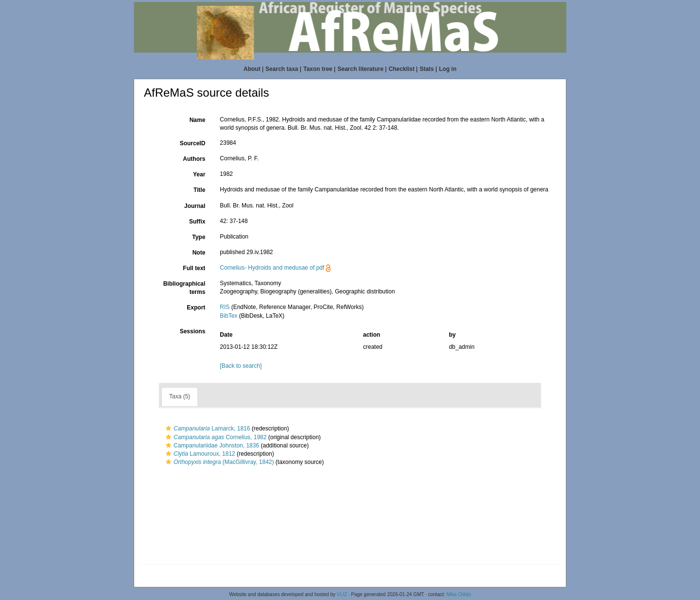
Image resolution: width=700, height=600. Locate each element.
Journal (195, 206)
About (252, 69)
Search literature (360, 69)
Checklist (401, 69)
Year (199, 174)
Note (199, 253)
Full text (194, 268)
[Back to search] (241, 366)
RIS (225, 307)
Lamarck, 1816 (207, 429)
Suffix (197, 222)
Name (198, 120)
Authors (194, 159)
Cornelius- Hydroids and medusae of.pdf (272, 268)
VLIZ (342, 594)
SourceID (193, 143)
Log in (448, 69)
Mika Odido (459, 594)
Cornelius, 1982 (215, 437)
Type (199, 237)
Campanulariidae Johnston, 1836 (211, 446)
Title (199, 190)
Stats (427, 69)
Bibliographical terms (184, 288)
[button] (168, 429)
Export (196, 308)
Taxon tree (318, 69)
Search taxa (282, 69)
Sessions (193, 331)
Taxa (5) (180, 396)
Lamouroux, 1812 (199, 454)
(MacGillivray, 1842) (219, 462)
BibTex (228, 316)
